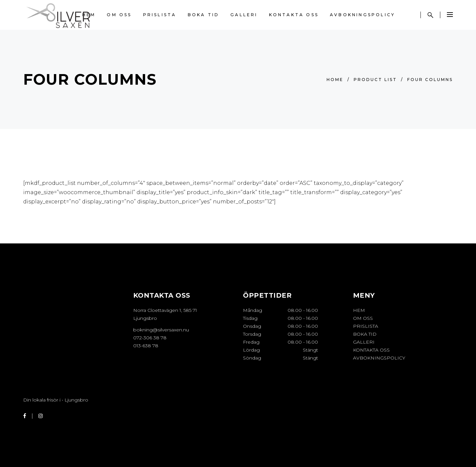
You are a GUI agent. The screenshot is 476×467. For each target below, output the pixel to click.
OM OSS (363, 318)
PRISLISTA (366, 326)
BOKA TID (365, 334)
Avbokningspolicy (379, 358)
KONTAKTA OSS (371, 350)
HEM (359, 310)
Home (335, 80)
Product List (375, 80)
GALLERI (364, 342)
